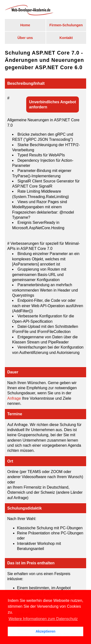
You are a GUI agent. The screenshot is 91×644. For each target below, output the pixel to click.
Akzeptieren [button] (46, 631)
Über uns (25, 38)
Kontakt (66, 38)
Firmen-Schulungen (66, 25)
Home (25, 25)
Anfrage (14, 398)
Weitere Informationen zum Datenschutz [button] (43, 619)
